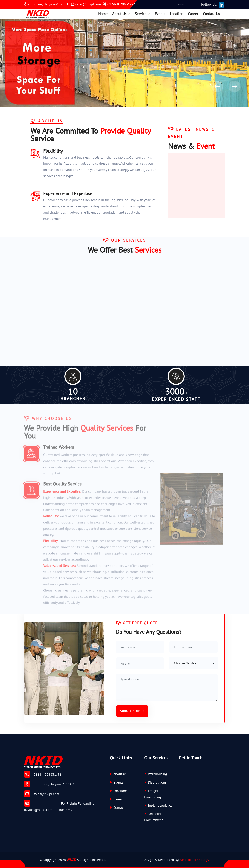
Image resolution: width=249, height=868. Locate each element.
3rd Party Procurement (154, 817)
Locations (119, 791)
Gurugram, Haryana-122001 (46, 4)
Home (103, 14)
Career (193, 14)
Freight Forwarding (153, 794)
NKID (71, 859)
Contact (117, 807)
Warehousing (156, 774)
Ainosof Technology (194, 860)
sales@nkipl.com (86, 4)
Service (141, 14)
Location (177, 14)
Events (160, 14)
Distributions (155, 782)
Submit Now (132, 711)
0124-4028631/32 (119, 4)
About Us (119, 14)
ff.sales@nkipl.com (38, 806)
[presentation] (217, 87)
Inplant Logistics (158, 805)
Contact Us (211, 14)
